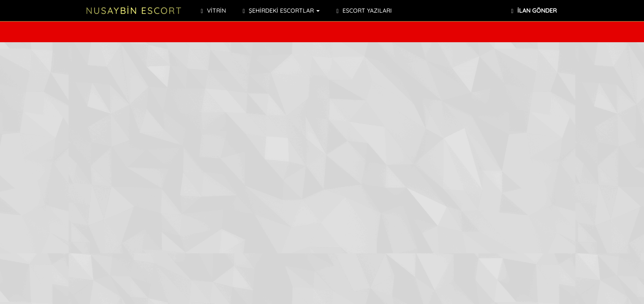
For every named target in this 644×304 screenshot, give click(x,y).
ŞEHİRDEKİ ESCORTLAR (281, 11)
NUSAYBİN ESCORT (134, 11)
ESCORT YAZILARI (364, 11)
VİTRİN (213, 11)
